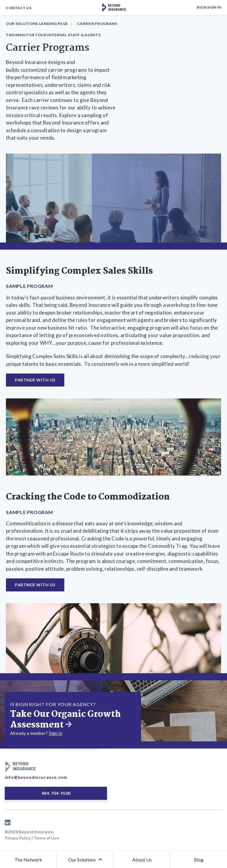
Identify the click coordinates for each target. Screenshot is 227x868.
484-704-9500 (56, 793)
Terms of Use (46, 838)
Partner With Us (35, 380)
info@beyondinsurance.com (36, 777)
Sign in (56, 733)
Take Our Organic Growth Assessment (65, 720)
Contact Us (19, 8)
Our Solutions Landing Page (37, 24)
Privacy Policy (18, 838)
